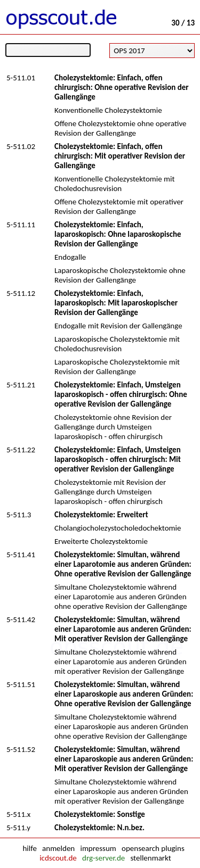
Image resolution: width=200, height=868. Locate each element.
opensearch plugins (153, 848)
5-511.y (18, 828)
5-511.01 (21, 78)
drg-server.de (103, 858)
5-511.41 (21, 555)
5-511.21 (21, 385)
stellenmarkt (150, 858)
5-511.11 (21, 225)
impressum (98, 848)
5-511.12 (21, 293)
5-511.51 (21, 684)
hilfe (29, 848)
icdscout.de (58, 858)
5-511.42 (21, 619)
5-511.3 (19, 515)
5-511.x (18, 814)
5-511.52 (21, 749)
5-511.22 (21, 450)
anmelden (58, 848)
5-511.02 (21, 146)
